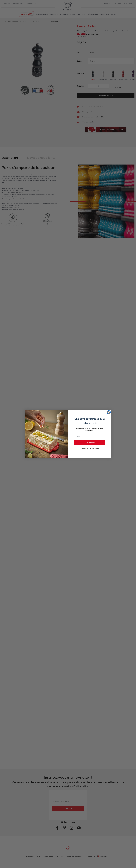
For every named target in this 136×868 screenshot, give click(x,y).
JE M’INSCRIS (90, 443)
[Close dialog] (109, 412)
